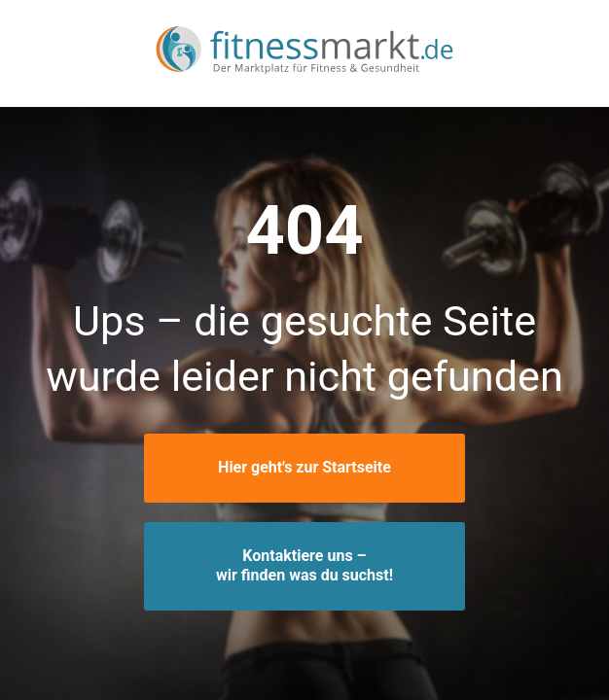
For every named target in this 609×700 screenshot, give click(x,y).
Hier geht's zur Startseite (304, 467)
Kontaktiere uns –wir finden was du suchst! (304, 566)
